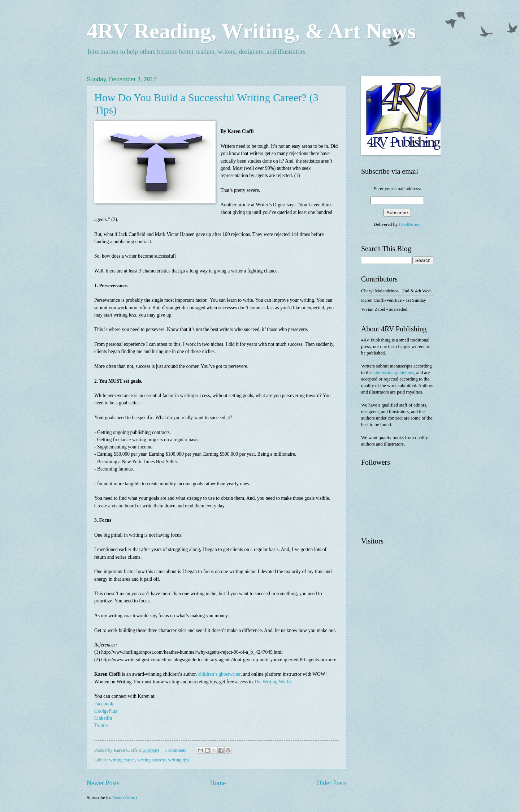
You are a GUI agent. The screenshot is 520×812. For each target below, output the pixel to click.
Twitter (102, 725)
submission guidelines (393, 373)
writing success (151, 760)
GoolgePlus (106, 711)
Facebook (104, 704)
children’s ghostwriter (220, 674)
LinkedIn (103, 718)
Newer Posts (103, 783)
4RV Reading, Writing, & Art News (251, 31)
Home (218, 783)
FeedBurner (410, 224)
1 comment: (176, 750)
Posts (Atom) (125, 798)
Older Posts (331, 783)
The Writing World (272, 682)
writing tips (179, 760)
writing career (122, 760)
